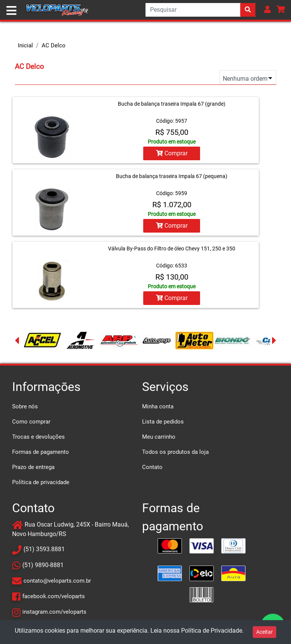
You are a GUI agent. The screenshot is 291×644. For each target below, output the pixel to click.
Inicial (25, 45)
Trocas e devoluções (38, 437)
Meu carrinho (159, 437)
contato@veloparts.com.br (57, 581)
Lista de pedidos (163, 422)
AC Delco (54, 45)
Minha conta (158, 406)
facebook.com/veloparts (54, 596)
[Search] (200, 10)
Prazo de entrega (33, 467)
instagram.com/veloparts (54, 612)
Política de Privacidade (212, 631)
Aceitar (264, 632)
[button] (268, 9)
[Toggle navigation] (11, 11)
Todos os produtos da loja (175, 452)
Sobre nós (25, 406)
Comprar (172, 153)
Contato (152, 467)
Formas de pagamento (41, 452)
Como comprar (31, 422)
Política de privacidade (41, 482)
